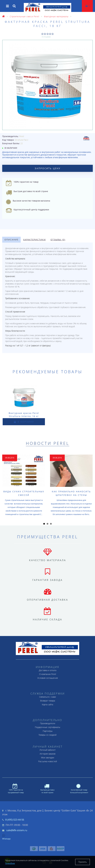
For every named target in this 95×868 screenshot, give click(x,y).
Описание (11, 240)
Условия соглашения (48, 678)
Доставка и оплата (48, 670)
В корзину (24, 422)
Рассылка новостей (48, 761)
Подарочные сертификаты (47, 727)
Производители (48, 723)
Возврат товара (48, 701)
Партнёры (48, 731)
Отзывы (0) (58, 240)
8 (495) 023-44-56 (15, 820)
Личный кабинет (47, 750)
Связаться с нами (47, 697)
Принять (83, 862)
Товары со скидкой (47, 735)
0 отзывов (46, 37)
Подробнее (10, 863)
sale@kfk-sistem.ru (17, 830)
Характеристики (34, 240)
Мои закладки (48, 758)
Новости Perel (48, 443)
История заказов (48, 754)
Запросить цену (48, 168)
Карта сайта (47, 704)
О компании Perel (48, 674)
